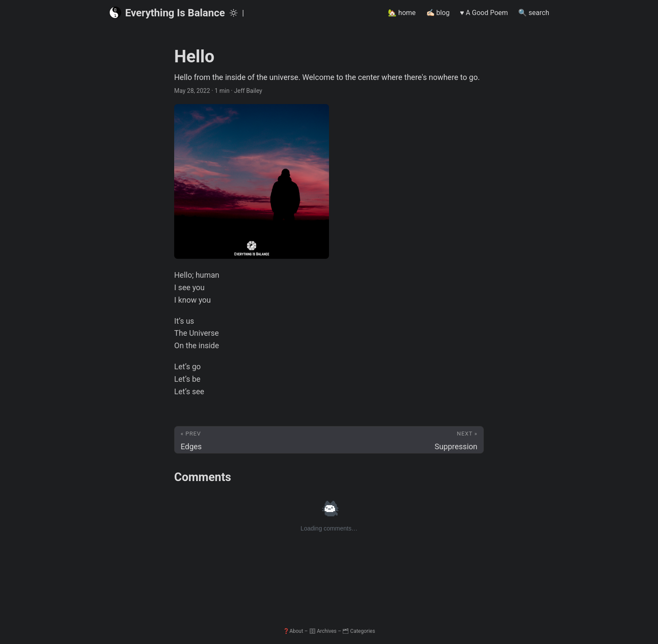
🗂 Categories (359, 631)
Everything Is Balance (167, 12)
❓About (293, 631)
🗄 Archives (323, 631)
